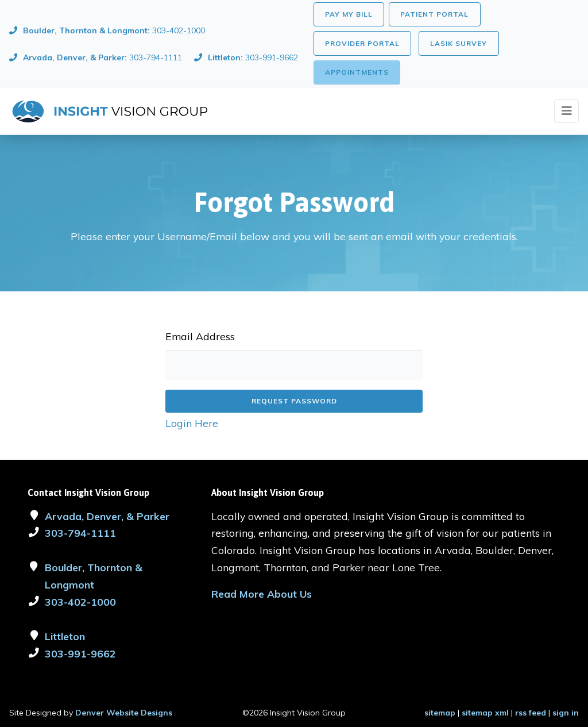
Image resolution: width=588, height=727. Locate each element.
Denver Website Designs (124, 713)
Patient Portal (434, 14)
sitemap (440, 713)
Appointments (357, 72)
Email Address (200, 336)
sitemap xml (485, 713)
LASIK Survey (459, 43)
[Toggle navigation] (566, 111)
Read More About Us (262, 594)
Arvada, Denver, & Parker (107, 516)
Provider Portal (362, 43)
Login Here (192, 423)
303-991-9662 (80, 653)
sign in (566, 713)
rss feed (531, 713)
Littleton (65, 636)
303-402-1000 (80, 602)
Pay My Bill (349, 14)
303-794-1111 (80, 533)
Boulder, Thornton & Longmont (94, 576)
